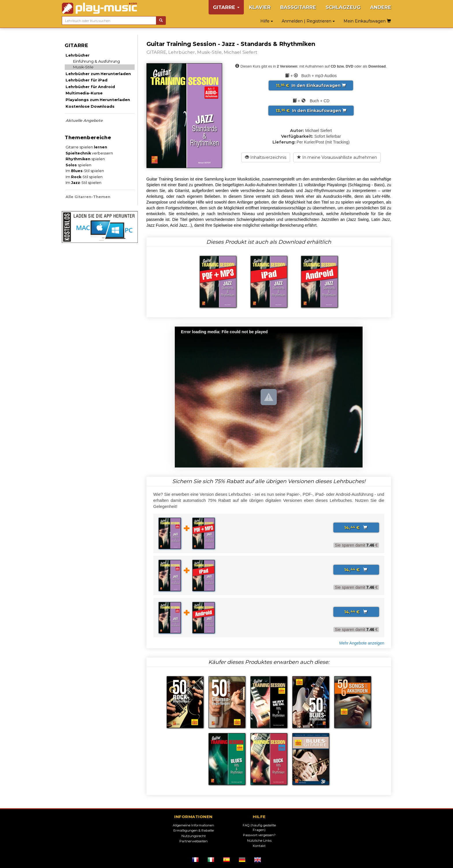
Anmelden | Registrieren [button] (308, 21)
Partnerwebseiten (194, 841)
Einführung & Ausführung (96, 61)
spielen (85, 159)
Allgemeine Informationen (193, 825)
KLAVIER (260, 7)
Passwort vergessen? (259, 835)
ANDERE (381, 7)
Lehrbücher (78, 55)
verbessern (89, 153)
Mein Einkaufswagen (367, 21)
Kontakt (259, 846)
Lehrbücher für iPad (86, 80)
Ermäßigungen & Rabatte (194, 830)
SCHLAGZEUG (343, 7)
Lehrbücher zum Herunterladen (98, 74)
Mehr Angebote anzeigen (362, 643)
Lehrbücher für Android (90, 87)
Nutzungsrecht (194, 836)
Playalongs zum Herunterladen (98, 100)
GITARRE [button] (226, 7)
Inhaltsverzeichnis (266, 157)
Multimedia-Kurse (84, 93)
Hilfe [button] (267, 21)
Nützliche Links (259, 841)
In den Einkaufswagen (311, 85)
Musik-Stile (83, 67)
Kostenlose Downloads (90, 106)
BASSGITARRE (298, 7)
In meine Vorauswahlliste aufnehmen (337, 157)
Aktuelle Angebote (84, 120)
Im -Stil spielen (85, 171)
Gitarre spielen (86, 147)
